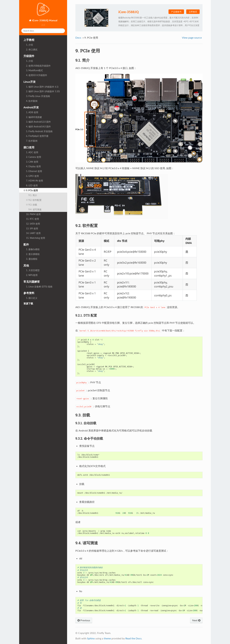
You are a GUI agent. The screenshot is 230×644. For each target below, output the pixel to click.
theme (107, 638)
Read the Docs (133, 638)
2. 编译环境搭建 (34, 117)
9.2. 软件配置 (34, 200)
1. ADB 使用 (32, 112)
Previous (84, 620)
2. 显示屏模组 (33, 254)
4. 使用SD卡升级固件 (37, 75)
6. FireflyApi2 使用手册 (37, 136)
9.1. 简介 (33, 195)
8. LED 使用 (32, 185)
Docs (78, 38)
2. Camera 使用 (34, 157)
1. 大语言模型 (33, 270)
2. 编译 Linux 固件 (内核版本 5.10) (43, 91)
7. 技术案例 (32, 141)
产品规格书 (176, 12)
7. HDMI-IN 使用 (34, 181)
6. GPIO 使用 (32, 176)
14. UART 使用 (33, 233)
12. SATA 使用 (33, 224)
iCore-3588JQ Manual (44, 20)
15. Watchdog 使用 (36, 238)
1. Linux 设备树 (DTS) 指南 (39, 287)
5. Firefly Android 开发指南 (39, 131)
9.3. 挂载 (32, 205)
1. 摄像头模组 (33, 249)
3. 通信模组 (32, 259)
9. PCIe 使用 (31, 190)
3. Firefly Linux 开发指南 (38, 96)
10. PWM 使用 (33, 214)
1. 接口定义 (32, 298)
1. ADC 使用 (32, 152)
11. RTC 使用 (33, 219)
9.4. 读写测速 (35, 209)
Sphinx (91, 638)
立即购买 (193, 12)
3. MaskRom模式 (34, 70)
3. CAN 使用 (32, 162)
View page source (192, 38)
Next (196, 620)
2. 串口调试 (32, 50)
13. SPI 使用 (32, 228)
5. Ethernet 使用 (34, 171)
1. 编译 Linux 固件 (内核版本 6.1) (42, 87)
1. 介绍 (29, 45)
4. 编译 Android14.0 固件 (38, 127)
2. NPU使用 (32, 275)
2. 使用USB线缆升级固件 (38, 66)
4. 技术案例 (32, 101)
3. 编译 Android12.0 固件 (38, 122)
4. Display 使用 (33, 166)
